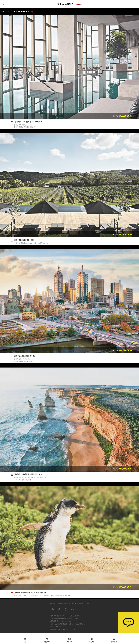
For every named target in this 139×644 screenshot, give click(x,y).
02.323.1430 (71, 629)
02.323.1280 (62, 624)
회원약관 (67, 604)
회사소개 (53, 604)
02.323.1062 (64, 627)
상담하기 (129, 623)
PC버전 (87, 604)
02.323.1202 (82, 624)
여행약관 (60, 604)
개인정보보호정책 (77, 604)
